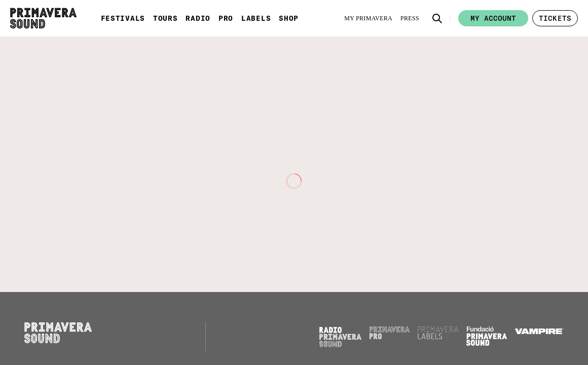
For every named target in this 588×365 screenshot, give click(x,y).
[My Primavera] (368, 18)
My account (493, 18)
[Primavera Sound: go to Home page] (43, 18)
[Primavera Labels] (438, 337)
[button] (437, 18)
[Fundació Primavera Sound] (487, 343)
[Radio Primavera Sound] (340, 337)
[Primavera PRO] (390, 337)
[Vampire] (539, 332)
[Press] (410, 18)
